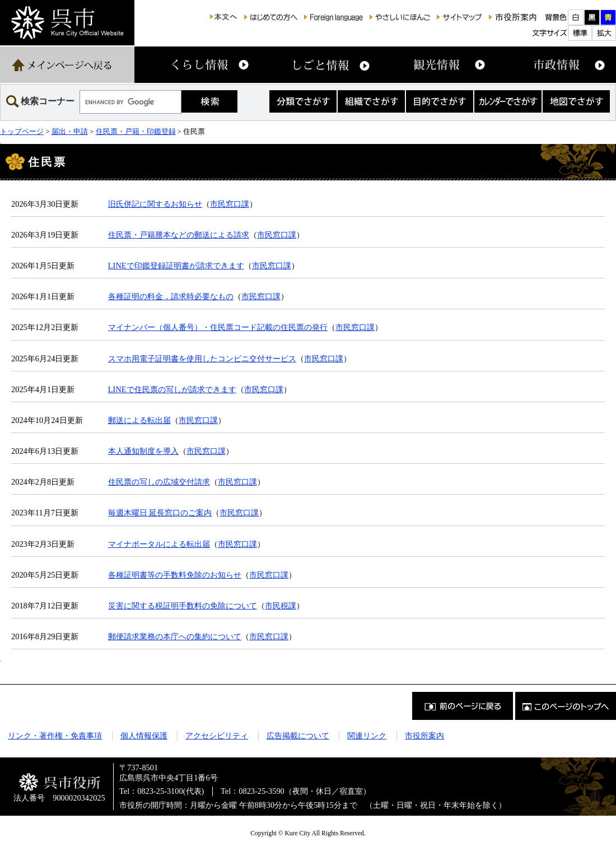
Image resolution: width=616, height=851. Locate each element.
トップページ (22, 131)
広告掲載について (298, 736)
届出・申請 (70, 131)
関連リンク (367, 736)
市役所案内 (424, 736)
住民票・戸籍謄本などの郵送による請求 (179, 235)
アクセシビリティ (217, 736)
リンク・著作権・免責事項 (55, 736)
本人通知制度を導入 (143, 451)
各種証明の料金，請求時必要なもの (171, 296)
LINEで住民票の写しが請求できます (172, 389)
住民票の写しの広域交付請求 (159, 482)
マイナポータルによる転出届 (159, 544)
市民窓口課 (230, 204)
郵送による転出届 (139, 420)
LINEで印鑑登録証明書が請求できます (176, 266)
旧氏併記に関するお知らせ (155, 204)
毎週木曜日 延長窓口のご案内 (160, 513)
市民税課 (281, 606)
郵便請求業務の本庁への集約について (175, 636)
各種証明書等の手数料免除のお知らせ (175, 575)
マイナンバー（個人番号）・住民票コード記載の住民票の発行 (218, 327)
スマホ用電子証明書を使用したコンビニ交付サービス (202, 359)
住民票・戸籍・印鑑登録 (136, 131)
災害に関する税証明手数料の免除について (183, 606)
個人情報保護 (144, 736)
